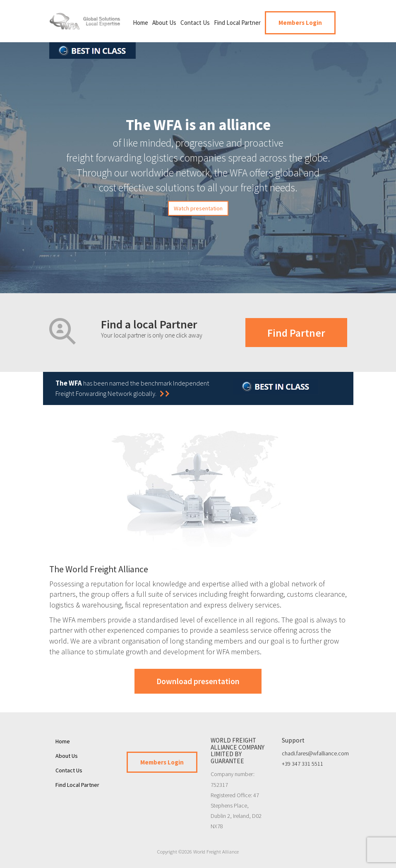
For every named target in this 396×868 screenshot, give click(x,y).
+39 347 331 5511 (302, 764)
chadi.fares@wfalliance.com (315, 753)
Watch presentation (198, 208)
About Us (164, 23)
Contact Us (195, 23)
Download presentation (198, 681)
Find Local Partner (237, 23)
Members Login (300, 23)
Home (140, 23)
